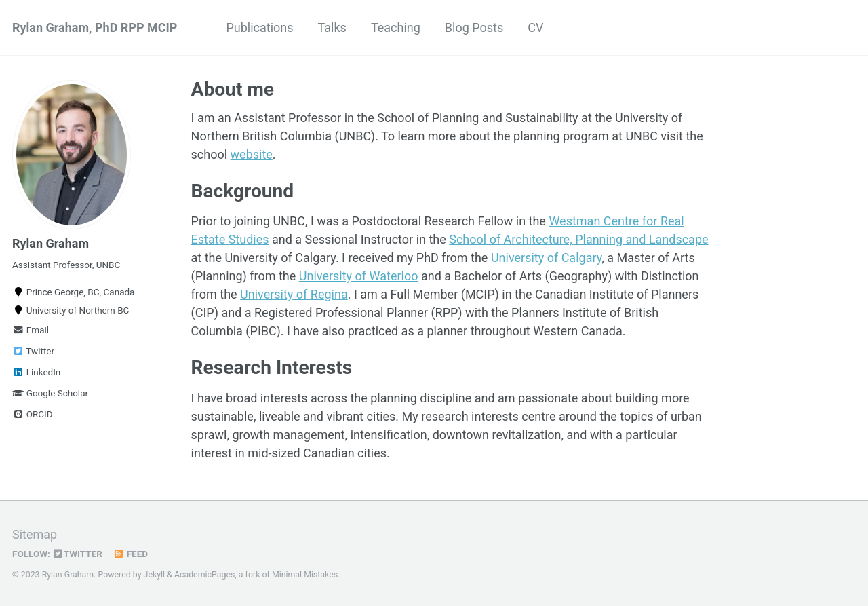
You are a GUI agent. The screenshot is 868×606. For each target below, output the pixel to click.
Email (31, 330)
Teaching (396, 27)
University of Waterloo (359, 276)
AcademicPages (204, 575)
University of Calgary (546, 258)
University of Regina (294, 294)
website (252, 154)
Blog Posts (474, 27)
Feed (130, 554)
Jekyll (155, 575)
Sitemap (35, 534)
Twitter (33, 351)
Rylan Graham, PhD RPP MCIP (95, 27)
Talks (332, 27)
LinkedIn (36, 372)
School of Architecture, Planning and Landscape (578, 239)
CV (535, 27)
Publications (259, 27)
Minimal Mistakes (305, 575)
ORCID (33, 414)
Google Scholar (50, 393)
